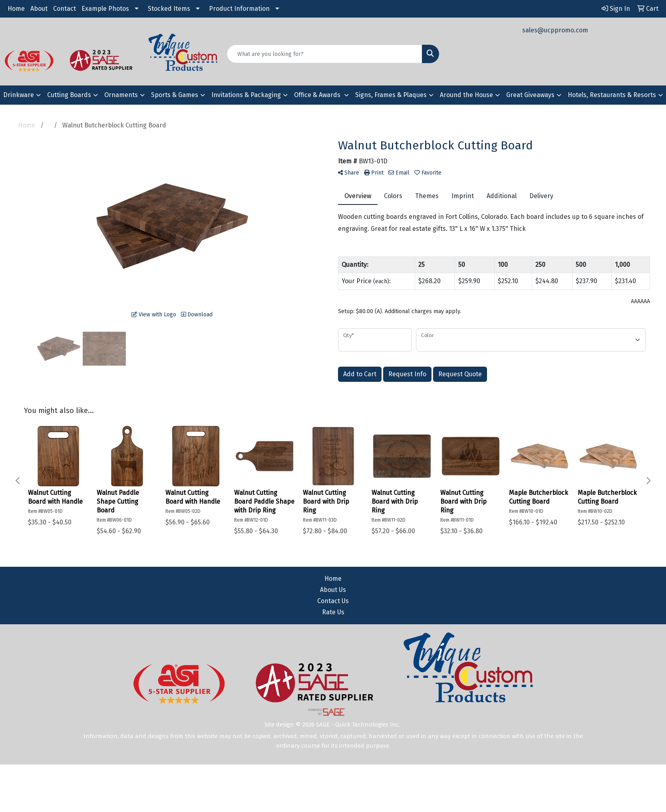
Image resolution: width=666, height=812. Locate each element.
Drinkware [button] (19, 95)
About (39, 9)
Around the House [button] (466, 95)
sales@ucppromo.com (555, 30)
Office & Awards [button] (318, 95)
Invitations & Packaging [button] (246, 95)
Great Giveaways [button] (530, 95)
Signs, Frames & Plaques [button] (391, 95)
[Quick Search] (325, 54)
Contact (65, 9)
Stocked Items (169, 9)
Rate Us (333, 612)
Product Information (239, 9)
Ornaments (121, 95)
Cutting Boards (69, 95)
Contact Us (333, 601)
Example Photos (105, 9)
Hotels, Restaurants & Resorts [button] (612, 95)
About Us (333, 590)
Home (16, 9)
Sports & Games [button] (175, 95)
